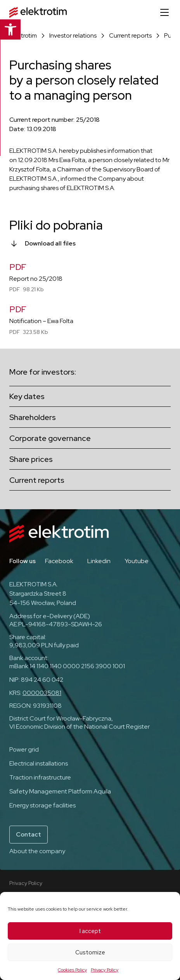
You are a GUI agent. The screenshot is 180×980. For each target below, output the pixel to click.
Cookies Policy (72, 970)
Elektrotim (23, 35)
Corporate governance (50, 438)
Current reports (130, 35)
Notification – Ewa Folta (41, 321)
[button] (10, 29)
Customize (90, 952)
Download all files (50, 243)
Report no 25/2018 (36, 279)
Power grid (24, 749)
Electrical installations (39, 763)
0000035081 (42, 693)
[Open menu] (164, 12)
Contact (29, 834)
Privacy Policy (105, 970)
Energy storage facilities (42, 805)
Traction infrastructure (40, 777)
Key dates (27, 396)
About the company (37, 851)
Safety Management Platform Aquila (60, 791)
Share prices (31, 459)
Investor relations (73, 35)
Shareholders (33, 417)
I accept (90, 931)
